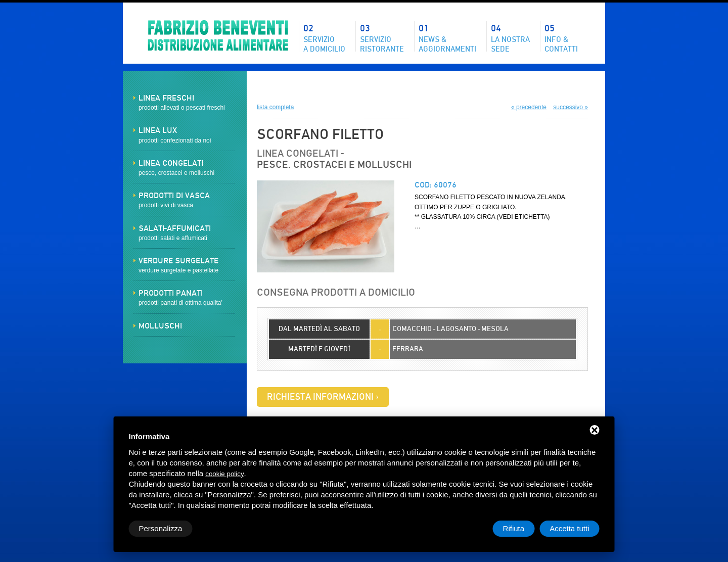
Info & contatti (561, 37)
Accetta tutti (569, 528)
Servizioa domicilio (324, 37)
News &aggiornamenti (447, 37)
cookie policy (224, 474)
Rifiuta (514, 528)
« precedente (529, 107)
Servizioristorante (382, 37)
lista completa (275, 107)
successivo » (571, 107)
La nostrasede (510, 37)
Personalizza (161, 528)
